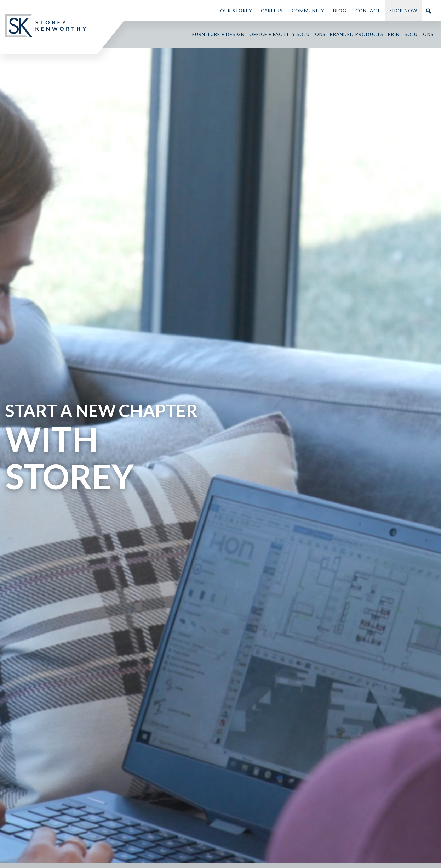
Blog (340, 11)
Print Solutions (411, 34)
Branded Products (357, 34)
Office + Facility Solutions (287, 34)
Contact (368, 11)
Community (308, 11)
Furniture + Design (218, 34)
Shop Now (403, 11)
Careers (272, 11)
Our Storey (236, 11)
